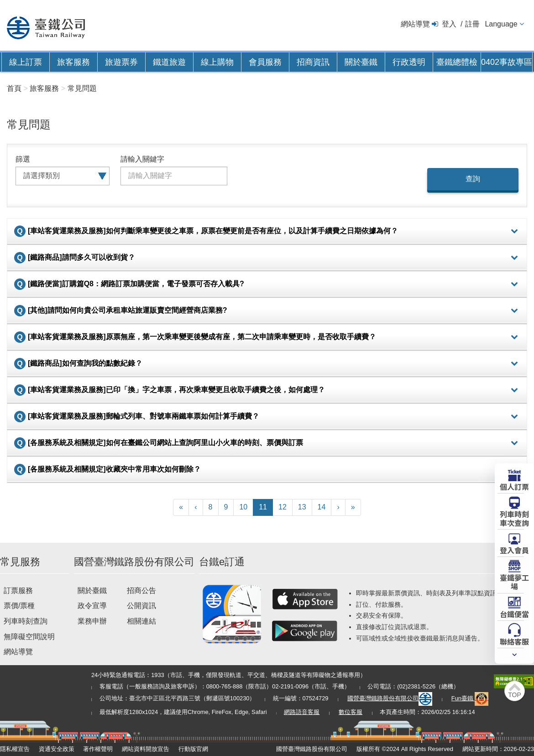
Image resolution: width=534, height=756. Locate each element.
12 (283, 507)
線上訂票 (26, 62)
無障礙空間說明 (29, 637)
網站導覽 (415, 24)
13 (302, 507)
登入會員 (514, 550)
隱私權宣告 (15, 749)
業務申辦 (92, 621)
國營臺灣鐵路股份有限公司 (390, 698)
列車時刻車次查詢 (514, 518)
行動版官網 (193, 749)
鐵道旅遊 (169, 62)
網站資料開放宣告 (146, 749)
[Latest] (353, 507)
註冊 (472, 24)
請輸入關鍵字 (142, 159)
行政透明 (409, 62)
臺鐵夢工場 (514, 581)
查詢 (473, 179)
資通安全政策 (57, 749)
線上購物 (217, 62)
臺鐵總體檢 (457, 62)
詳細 (514, 231)
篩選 (23, 159)
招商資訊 (313, 62)
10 (243, 507)
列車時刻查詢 (26, 621)
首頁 (14, 88)
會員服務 (265, 62)
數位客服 (351, 712)
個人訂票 (514, 486)
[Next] (338, 507)
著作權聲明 (98, 749)
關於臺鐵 (361, 62)
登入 (449, 24)
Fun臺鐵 (470, 698)
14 (322, 507)
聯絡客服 (514, 641)
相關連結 (141, 621)
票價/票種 (19, 606)
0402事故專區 (507, 62)
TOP (515, 695)
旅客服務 (73, 62)
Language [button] (501, 24)
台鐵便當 (514, 614)
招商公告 (141, 591)
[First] (181, 507)
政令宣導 (92, 606)
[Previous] (196, 507)
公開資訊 (141, 606)
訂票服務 (18, 591)
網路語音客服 (302, 712)
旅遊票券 (121, 62)
